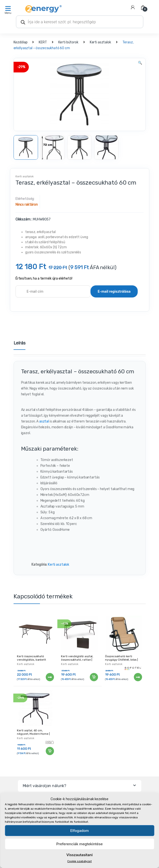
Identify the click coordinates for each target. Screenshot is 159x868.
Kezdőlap (21, 42)
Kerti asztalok (100, 42)
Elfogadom (79, 831)
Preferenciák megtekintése (80, 844)
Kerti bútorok (68, 42)
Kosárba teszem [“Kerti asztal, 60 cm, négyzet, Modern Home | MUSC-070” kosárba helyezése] (50, 751)
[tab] (19, 345)
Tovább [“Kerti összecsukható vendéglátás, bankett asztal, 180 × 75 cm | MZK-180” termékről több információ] (50, 677)
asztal (44, 421)
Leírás (19, 343)
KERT (43, 42)
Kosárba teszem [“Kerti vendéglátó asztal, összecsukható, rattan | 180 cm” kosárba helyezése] (94, 677)
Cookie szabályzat (79, 861)
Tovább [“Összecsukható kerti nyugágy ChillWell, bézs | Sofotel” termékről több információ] (138, 677)
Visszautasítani (79, 855)
